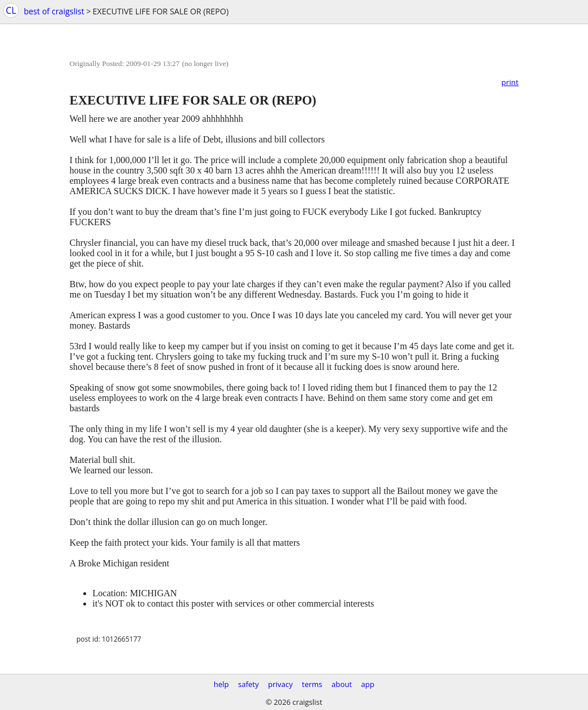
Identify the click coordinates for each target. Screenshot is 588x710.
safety (249, 684)
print (510, 82)
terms (312, 684)
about (342, 684)
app (368, 684)
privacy (281, 684)
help (221, 684)
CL (11, 10)
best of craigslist (54, 11)
